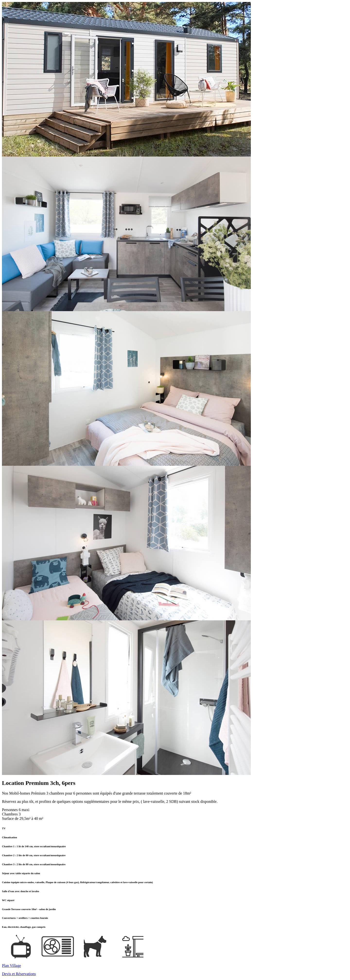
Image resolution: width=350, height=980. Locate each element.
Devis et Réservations (19, 974)
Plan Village (11, 966)
